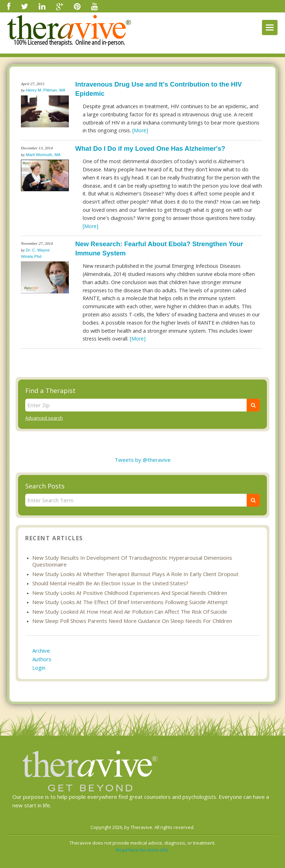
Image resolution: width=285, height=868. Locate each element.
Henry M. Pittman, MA (46, 90)
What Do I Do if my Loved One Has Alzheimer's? (150, 148)
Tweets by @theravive (143, 460)
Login (39, 668)
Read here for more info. (143, 850)
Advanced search (44, 418)
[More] (140, 130)
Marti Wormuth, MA (43, 155)
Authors (42, 659)
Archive (41, 651)
